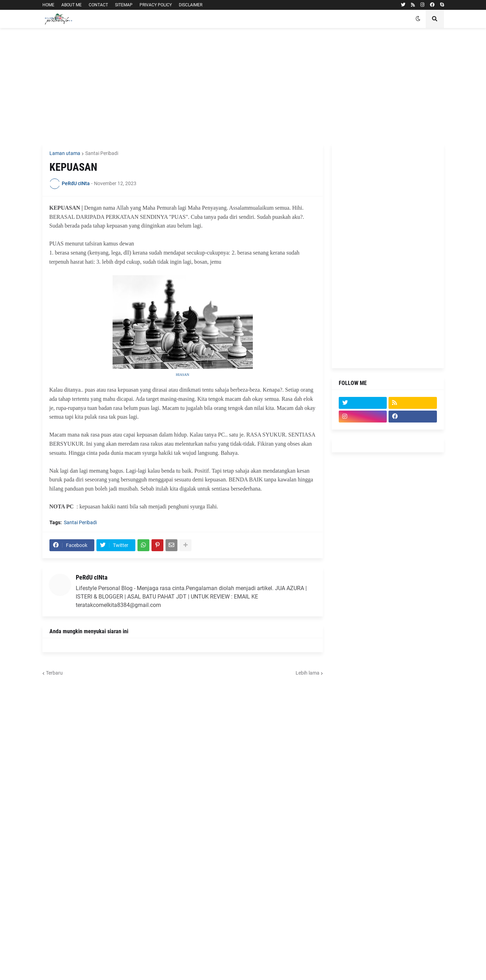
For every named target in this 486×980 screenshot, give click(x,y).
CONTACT (98, 5)
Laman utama (65, 153)
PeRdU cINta (92, 577)
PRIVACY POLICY (156, 5)
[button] (418, 19)
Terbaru (54, 673)
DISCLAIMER (191, 5)
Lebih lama (308, 673)
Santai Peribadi (102, 153)
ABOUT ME (72, 5)
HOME (48, 5)
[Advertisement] (243, 86)
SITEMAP (124, 5)
